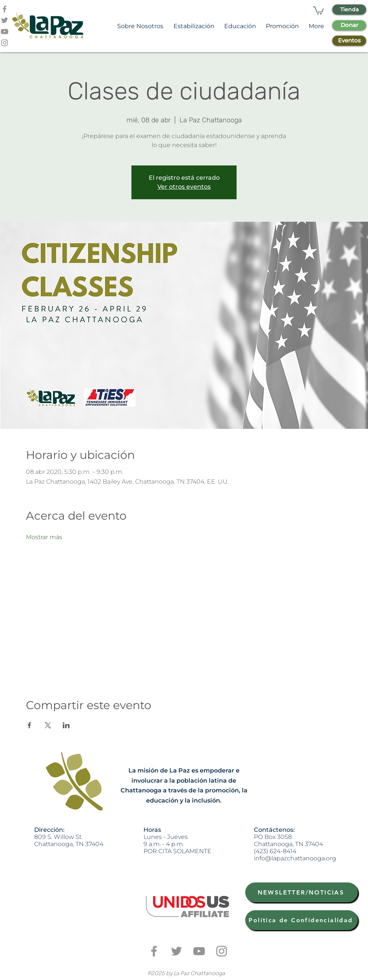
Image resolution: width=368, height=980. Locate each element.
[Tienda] (349, 10)
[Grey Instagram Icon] (5, 43)
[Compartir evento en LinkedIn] (66, 725)
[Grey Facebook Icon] (5, 9)
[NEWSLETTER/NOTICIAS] (302, 892)
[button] (318, 10)
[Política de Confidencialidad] (302, 920)
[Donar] (349, 25)
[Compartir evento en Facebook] (29, 725)
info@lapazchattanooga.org (295, 858)
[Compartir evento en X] (48, 725)
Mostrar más (44, 537)
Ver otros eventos (184, 187)
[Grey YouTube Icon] (5, 32)
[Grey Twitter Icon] (5, 20)
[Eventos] (349, 41)
